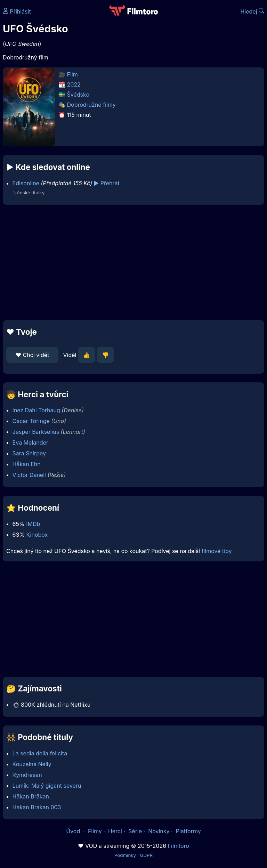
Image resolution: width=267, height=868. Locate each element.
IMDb (33, 524)
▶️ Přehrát (107, 183)
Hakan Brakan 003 (37, 807)
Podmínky (125, 855)
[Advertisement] (133, 262)
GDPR (146, 855)
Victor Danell (29, 475)
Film (72, 74)
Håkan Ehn (27, 464)
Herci (115, 831)
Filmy (95, 831)
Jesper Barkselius (36, 432)
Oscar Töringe (31, 421)
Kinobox (37, 535)
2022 (74, 84)
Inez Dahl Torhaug (36, 410)
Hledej (252, 11)
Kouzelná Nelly (32, 764)
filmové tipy (217, 551)
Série (135, 831)
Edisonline (26, 183)
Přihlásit (17, 11)
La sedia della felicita (40, 753)
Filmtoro (179, 846)
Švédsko (78, 95)
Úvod (74, 831)
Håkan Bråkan (31, 796)
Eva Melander (30, 443)
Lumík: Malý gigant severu (47, 786)
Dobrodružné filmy (91, 105)
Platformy (188, 831)
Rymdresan (27, 775)
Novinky (159, 831)
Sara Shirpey (29, 453)
